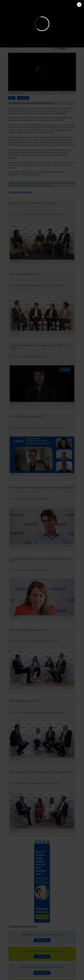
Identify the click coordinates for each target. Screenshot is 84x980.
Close (79, 5)
